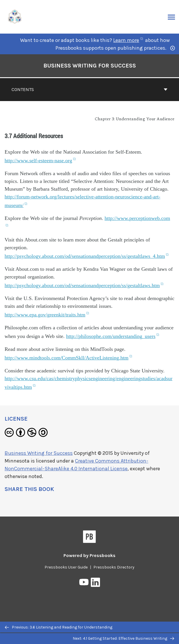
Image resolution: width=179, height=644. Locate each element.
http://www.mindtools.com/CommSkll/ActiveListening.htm (68, 358)
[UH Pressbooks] (15, 16)
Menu (171, 18)
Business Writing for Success (39, 453)
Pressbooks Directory (114, 567)
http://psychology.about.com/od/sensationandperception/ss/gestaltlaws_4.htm (87, 256)
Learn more (128, 40)
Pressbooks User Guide (66, 567)
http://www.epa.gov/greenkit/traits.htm (47, 315)
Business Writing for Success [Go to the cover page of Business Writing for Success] (90, 66)
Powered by (90, 555)
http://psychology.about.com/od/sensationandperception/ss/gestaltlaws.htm (84, 285)
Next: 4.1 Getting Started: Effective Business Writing (123, 638)
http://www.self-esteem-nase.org (40, 160)
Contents (90, 89)
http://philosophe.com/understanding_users (113, 336)
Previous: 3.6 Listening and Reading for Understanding (59, 627)
